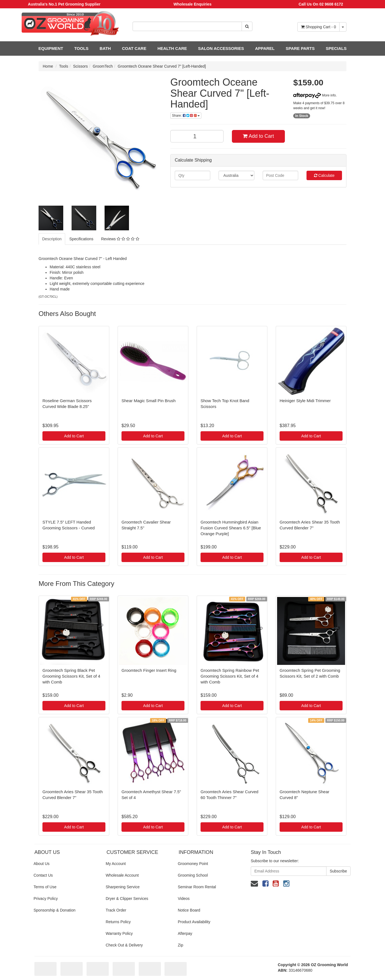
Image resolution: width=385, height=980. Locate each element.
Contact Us (43, 875)
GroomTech (103, 66)
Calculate (324, 175)
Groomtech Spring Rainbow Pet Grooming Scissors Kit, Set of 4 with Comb (230, 676)
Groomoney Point (193, 864)
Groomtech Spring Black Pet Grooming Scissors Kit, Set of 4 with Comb (71, 676)
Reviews (120, 239)
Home (48, 66)
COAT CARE (134, 48)
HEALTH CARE (172, 48)
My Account (116, 864)
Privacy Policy (46, 899)
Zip (180, 945)
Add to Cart (258, 136)
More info (314, 95)
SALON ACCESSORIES (221, 48)
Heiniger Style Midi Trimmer (305, 401)
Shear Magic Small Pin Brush (149, 401)
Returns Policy (118, 922)
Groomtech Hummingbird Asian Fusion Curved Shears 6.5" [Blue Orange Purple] (231, 528)
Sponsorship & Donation (55, 910)
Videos (184, 899)
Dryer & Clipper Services (127, 899)
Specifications (81, 239)
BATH (105, 48)
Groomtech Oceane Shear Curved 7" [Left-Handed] (162, 66)
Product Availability (194, 922)
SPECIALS (336, 48)
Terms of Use (45, 887)
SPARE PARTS (300, 48)
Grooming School (193, 875)
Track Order (116, 910)
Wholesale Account (122, 875)
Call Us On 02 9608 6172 (321, 4)
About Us (42, 864)
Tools (64, 66)
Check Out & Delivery (124, 945)
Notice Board (189, 910)
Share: (186, 116)
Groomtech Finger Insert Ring (149, 670)
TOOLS (81, 48)
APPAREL (265, 48)
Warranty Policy (119, 933)
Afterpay (185, 933)
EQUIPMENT (51, 48)
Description (52, 239)
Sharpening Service (123, 887)
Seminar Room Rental (197, 887)
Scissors (81, 66)
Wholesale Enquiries (193, 4)
